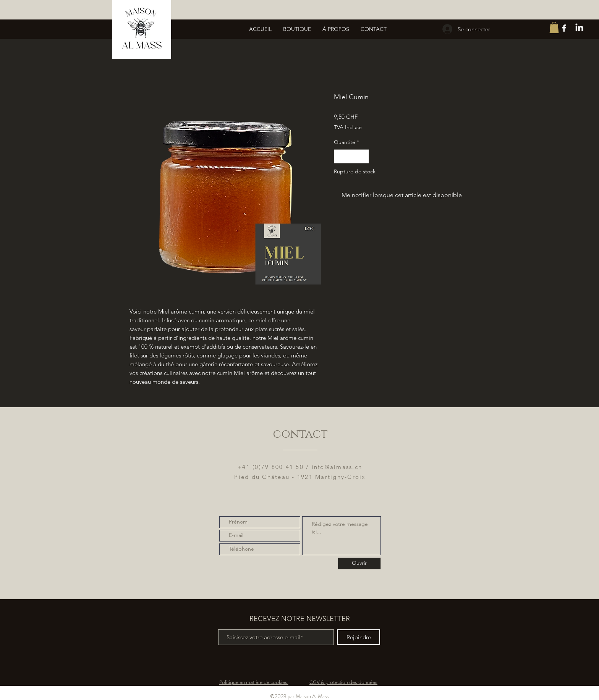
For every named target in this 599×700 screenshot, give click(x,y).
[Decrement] (340, 156)
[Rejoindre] (359, 637)
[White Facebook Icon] (564, 28)
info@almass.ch (337, 467)
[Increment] (363, 156)
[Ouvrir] (359, 563)
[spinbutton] (351, 156)
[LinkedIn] (579, 28)
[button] (554, 27)
